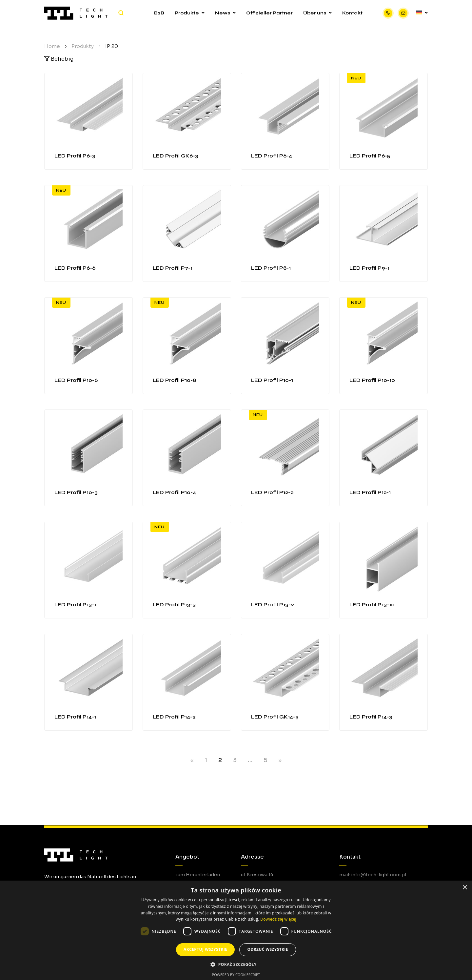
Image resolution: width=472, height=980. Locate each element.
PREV (192, 761)
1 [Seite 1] (206, 760)
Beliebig (59, 59)
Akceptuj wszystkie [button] (205, 949)
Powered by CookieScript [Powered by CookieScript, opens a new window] (236, 975)
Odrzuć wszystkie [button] (267, 949)
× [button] (465, 888)
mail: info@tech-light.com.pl (373, 875)
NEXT (280, 761)
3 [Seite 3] (235, 760)
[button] (236, 964)
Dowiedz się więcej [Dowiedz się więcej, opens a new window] (278, 919)
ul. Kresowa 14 (257, 875)
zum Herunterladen (198, 875)
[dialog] (236, 930)
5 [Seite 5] (265, 760)
